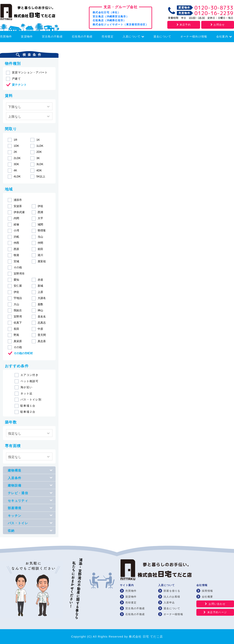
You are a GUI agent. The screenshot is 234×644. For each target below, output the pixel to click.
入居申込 (169, 603)
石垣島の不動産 (82, 36)
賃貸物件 (27, 36)
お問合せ (218, 25)
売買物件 (6, 36)
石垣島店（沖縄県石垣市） (109, 20)
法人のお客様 (172, 597)
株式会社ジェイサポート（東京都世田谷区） (121, 24)
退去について (162, 36)
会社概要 (207, 597)
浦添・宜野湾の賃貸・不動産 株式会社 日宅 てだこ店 (33, 13)
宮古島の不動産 (52, 36)
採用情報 (207, 591)
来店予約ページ (217, 612)
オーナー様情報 (173, 614)
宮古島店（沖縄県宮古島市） (111, 16)
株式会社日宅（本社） (107, 12)
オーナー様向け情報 (194, 36)
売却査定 (108, 36)
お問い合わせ (217, 604)
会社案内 (224, 36)
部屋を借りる (172, 591)
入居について (134, 36)
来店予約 (184, 25)
